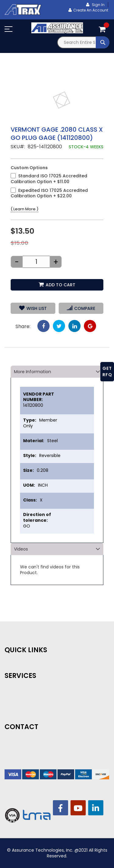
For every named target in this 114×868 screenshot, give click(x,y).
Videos (21, 549)
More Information (33, 372)
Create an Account (91, 10)
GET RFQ (107, 372)
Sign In (98, 5)
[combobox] (83, 42)
